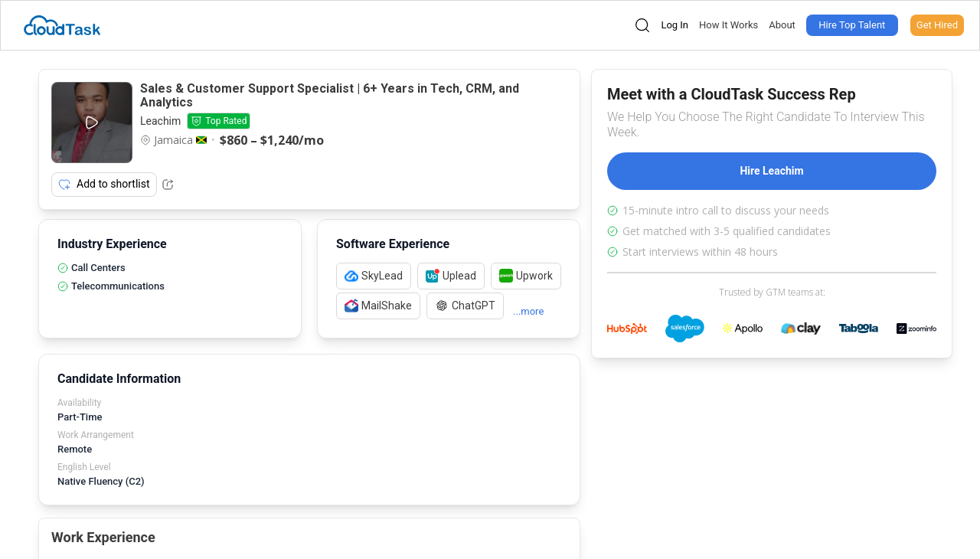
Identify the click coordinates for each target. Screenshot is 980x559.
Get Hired (937, 25)
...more (528, 311)
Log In (675, 25)
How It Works (728, 25)
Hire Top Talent (852, 25)
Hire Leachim (771, 171)
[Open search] (642, 25)
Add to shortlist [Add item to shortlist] (104, 185)
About (782, 25)
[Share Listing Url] (168, 185)
